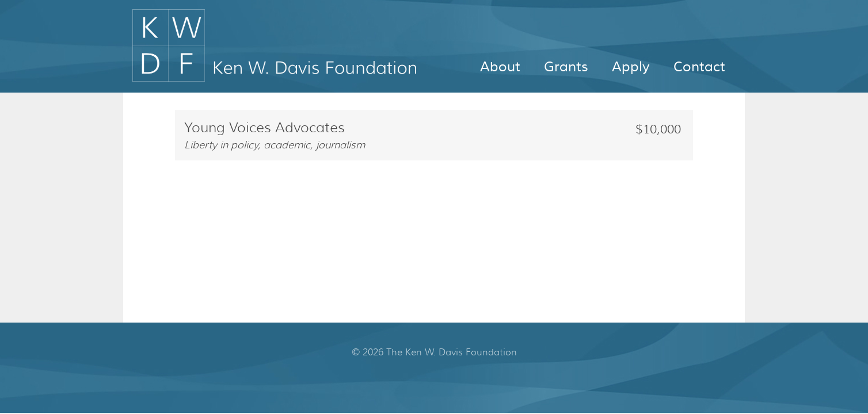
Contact (699, 67)
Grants (566, 67)
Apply (631, 67)
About (500, 67)
